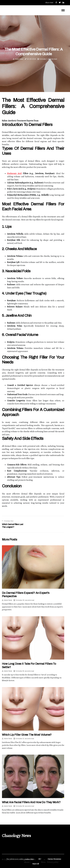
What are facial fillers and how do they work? (31, 802)
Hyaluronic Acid (14, 173)
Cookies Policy (29, 859)
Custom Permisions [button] (54, 859)
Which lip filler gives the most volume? (27, 735)
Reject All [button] (36, 864)
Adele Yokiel (19, 59)
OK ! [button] (40, 859)
